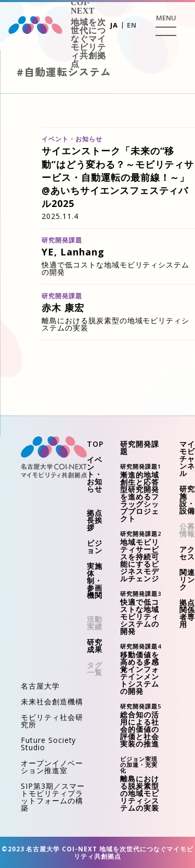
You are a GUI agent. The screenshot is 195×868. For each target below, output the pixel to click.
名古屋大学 (40, 686)
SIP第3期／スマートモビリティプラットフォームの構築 (53, 797)
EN (132, 25)
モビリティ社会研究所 (52, 721)
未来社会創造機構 (52, 701)
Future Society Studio (48, 744)
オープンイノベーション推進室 (52, 767)
